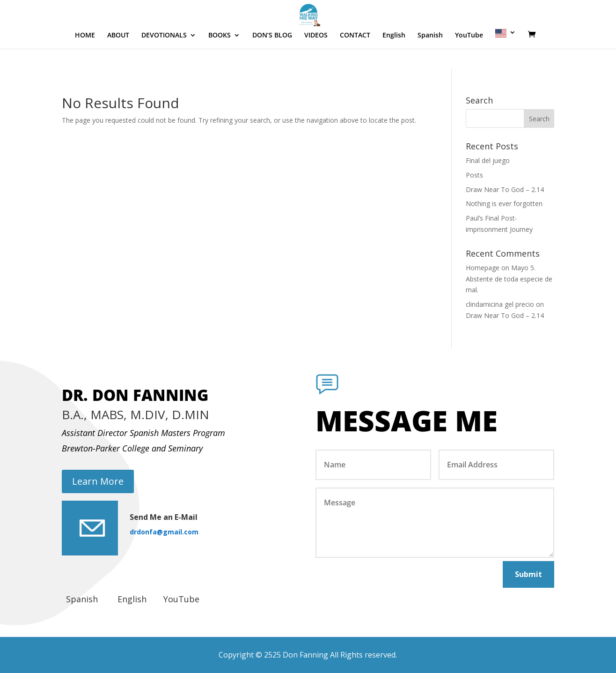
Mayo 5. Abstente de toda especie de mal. (509, 279)
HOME (85, 63)
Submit (528, 574)
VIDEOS (316, 63)
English (394, 63)
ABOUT (118, 63)
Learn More (98, 481)
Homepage (483, 268)
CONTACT (355, 63)
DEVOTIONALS (164, 63)
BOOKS (220, 63)
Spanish (430, 63)
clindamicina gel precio (500, 304)
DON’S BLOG (272, 63)
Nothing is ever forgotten (504, 203)
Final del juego (488, 160)
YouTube (469, 63)
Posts (474, 175)
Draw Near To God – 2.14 (505, 189)
